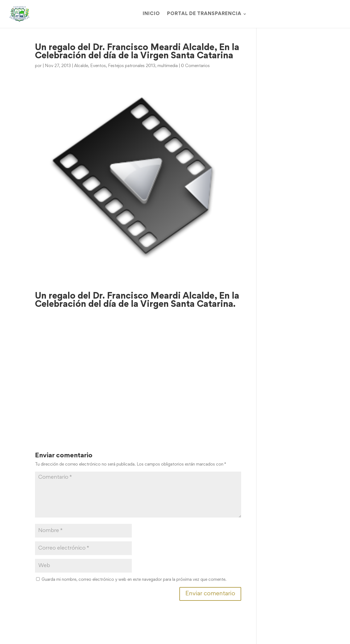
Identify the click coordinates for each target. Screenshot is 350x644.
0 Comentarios (195, 66)
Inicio (151, 14)
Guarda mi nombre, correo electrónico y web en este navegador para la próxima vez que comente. (134, 580)
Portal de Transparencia (204, 14)
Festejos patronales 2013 (132, 66)
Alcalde (81, 66)
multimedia (168, 66)
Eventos (98, 66)
